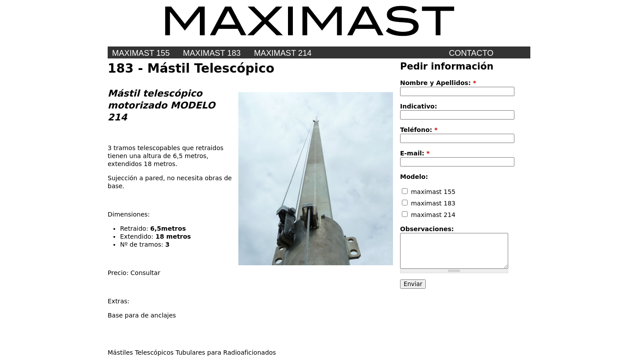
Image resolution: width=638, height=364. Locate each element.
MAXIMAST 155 (141, 53)
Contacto (471, 53)
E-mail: (415, 153)
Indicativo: (419, 106)
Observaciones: (427, 229)
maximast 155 (429, 192)
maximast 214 (283, 53)
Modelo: (414, 177)
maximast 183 (429, 203)
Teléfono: (419, 130)
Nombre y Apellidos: (438, 83)
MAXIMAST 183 (212, 53)
